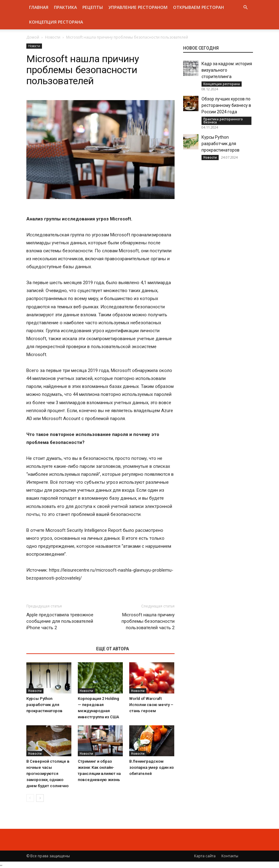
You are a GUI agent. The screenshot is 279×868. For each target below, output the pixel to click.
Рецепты (93, 7)
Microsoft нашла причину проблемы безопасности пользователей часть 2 (148, 621)
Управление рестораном (138, 7)
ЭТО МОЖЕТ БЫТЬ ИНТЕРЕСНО (58, 649)
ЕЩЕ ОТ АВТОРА (113, 649)
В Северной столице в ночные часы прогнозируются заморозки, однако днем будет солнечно (48, 774)
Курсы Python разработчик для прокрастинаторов (44, 705)
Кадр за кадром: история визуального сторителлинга (227, 70)
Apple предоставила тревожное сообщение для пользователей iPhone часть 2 (60, 621)
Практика (65, 7)
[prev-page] (30, 798)
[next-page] (40, 798)
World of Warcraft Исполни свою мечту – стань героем (151, 705)
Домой (33, 37)
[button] (246, 8)
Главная (39, 7)
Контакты (230, 856)
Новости (53, 37)
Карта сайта (205, 856)
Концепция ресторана (56, 22)
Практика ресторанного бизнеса (223, 121)
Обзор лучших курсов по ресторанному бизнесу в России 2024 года (226, 105)
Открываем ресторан (198, 7)
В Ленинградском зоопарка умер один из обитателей (151, 767)
